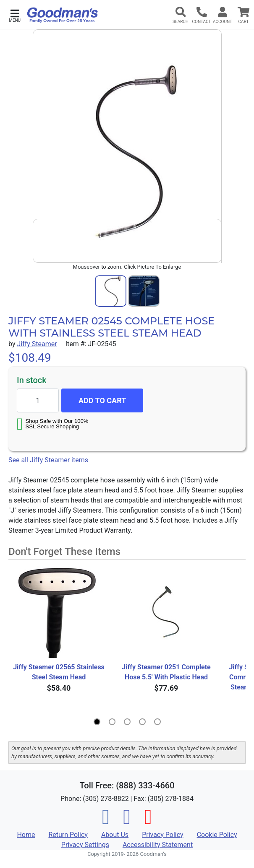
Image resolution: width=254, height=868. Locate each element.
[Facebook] (106, 822)
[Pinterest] (148, 822)
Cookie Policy (217, 835)
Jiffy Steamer (37, 344)
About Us (115, 835)
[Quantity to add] (38, 400)
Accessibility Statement (158, 845)
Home (26, 835)
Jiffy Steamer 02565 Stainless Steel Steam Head (59, 672)
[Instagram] (127, 822)
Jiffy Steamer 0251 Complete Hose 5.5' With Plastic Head (167, 672)
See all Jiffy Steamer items (48, 460)
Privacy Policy (163, 835)
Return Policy (68, 835)
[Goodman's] (63, 15)
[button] (15, 15)
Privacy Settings (85, 845)
